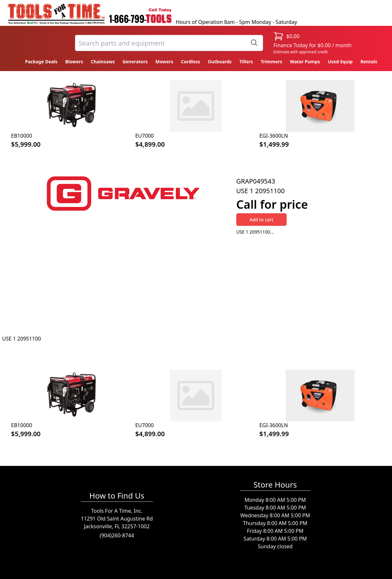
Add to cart (261, 220)
